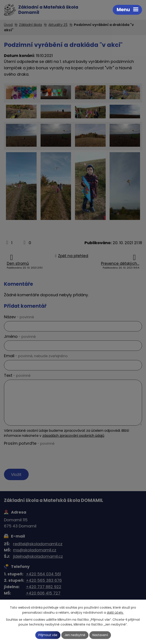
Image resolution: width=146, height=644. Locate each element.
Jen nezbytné (75, 635)
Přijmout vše (48, 635)
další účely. (115, 613)
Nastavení (100, 635)
